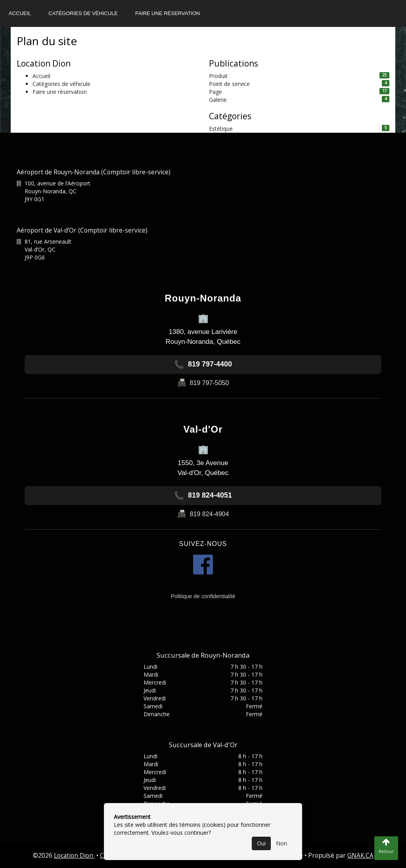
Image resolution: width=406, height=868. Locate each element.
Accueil (20, 13)
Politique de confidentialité (203, 596)
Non (282, 843)
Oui (261, 843)
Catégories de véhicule (83, 13)
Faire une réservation (168, 13)
